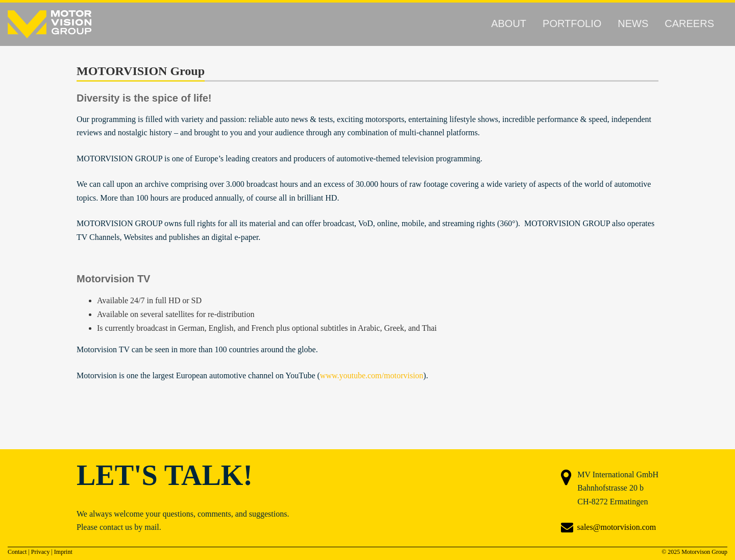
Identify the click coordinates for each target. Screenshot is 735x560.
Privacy (41, 552)
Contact (17, 552)
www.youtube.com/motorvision (372, 375)
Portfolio (572, 23)
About (509, 23)
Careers (689, 23)
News (633, 23)
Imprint (63, 552)
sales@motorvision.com (617, 527)
